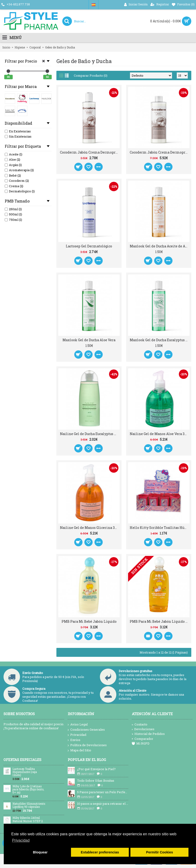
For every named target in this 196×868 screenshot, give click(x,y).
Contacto (140, 724)
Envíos (74, 740)
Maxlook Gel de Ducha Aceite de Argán (160, 246)
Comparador (143, 739)
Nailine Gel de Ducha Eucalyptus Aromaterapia (90, 434)
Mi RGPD (141, 743)
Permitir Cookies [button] (160, 852)
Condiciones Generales (86, 730)
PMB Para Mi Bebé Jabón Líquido (89, 621)
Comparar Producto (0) (91, 75)
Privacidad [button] (21, 840)
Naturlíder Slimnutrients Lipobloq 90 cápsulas (29, 805)
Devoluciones (143, 729)
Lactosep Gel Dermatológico (89, 246)
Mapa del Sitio (79, 750)
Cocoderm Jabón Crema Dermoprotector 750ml (160, 152)
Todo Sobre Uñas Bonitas (96, 781)
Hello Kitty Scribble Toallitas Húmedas (160, 528)
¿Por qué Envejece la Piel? (96, 769)
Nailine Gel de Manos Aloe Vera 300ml (160, 434)
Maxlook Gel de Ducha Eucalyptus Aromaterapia (160, 340)
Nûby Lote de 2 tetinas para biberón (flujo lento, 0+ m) (28, 789)
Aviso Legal (78, 724)
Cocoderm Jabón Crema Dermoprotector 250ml (90, 152)
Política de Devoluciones (87, 745)
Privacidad (77, 735)
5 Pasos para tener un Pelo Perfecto (103, 792)
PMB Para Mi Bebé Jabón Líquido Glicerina (160, 621)
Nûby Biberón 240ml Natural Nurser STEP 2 (28, 819)
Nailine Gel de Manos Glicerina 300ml (90, 528)
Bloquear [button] (40, 852)
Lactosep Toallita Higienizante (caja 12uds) (25, 772)
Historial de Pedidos (148, 734)
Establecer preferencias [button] (100, 852)
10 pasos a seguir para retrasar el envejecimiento (103, 804)
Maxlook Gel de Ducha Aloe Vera (89, 340)
